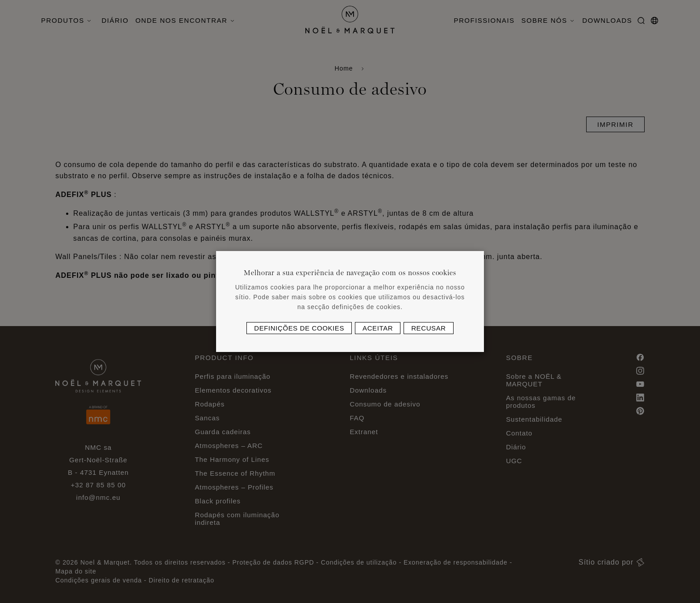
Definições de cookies (299, 328)
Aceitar (378, 328)
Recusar (429, 328)
